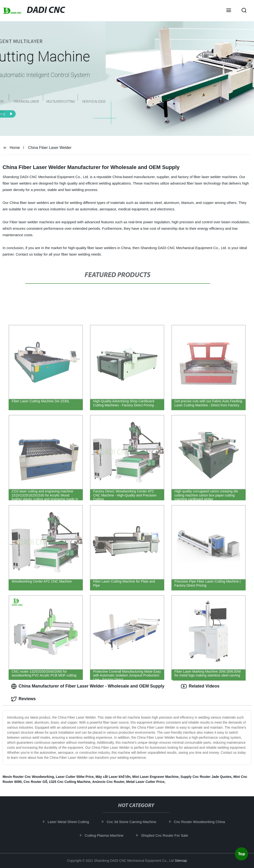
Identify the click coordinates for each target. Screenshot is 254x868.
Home (15, 148)
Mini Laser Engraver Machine (155, 777)
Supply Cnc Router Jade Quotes (206, 777)
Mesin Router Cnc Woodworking (28, 777)
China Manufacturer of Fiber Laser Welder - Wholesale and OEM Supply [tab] (88, 686)
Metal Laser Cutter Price (145, 782)
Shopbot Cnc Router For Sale (167, 835)
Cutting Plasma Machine (107, 835)
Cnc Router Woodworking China (202, 822)
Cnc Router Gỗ (35, 782)
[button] (229, 11)
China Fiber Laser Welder (50, 148)
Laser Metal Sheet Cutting (71, 822)
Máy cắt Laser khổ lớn (113, 777)
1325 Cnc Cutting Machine (70, 782)
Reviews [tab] (23, 699)
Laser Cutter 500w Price (75, 777)
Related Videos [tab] (200, 686)
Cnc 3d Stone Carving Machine (134, 822)
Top (242, 855)
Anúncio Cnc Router (108, 782)
